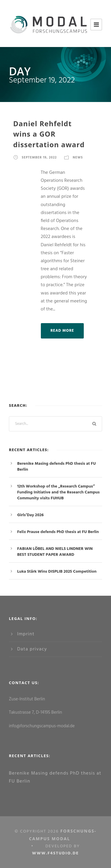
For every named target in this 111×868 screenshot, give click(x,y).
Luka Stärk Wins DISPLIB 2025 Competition (57, 572)
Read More (62, 331)
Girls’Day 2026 (30, 515)
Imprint (26, 634)
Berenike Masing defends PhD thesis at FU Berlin (56, 467)
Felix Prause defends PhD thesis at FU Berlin (58, 532)
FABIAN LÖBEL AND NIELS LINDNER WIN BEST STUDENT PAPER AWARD (55, 552)
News (78, 158)
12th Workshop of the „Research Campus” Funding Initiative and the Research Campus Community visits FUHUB (58, 492)
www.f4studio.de (55, 853)
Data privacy (32, 649)
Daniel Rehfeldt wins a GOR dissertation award (49, 134)
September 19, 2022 (39, 158)
